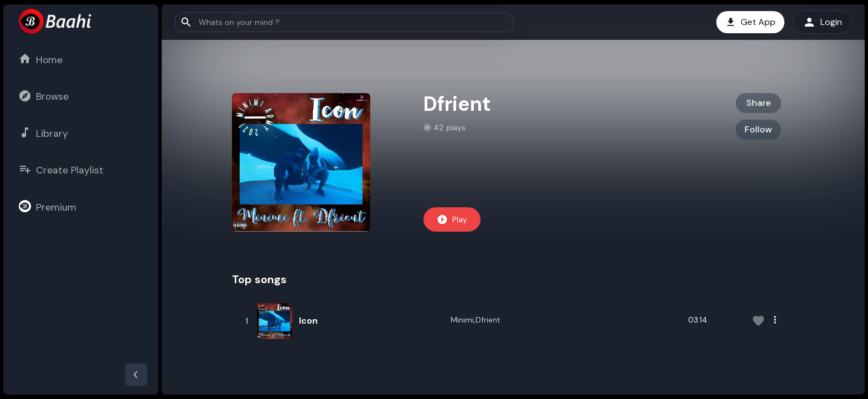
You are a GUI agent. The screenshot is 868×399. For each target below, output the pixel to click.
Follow (758, 129)
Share (758, 103)
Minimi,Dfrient (476, 320)
